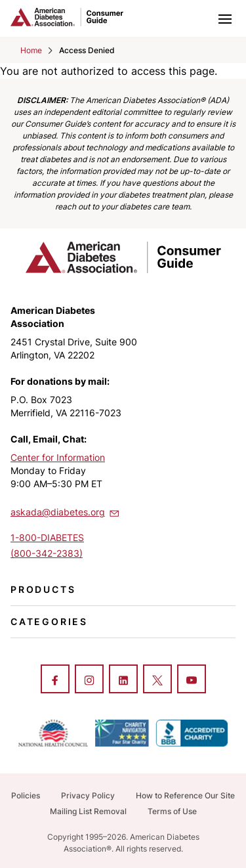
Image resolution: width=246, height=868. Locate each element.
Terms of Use (172, 811)
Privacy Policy (88, 795)
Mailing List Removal (88, 811)
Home (31, 50)
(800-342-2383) (47, 553)
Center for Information (58, 457)
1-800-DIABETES (47, 537)
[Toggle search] (196, 18)
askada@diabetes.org (66, 511)
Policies (26, 795)
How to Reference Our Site (185, 795)
